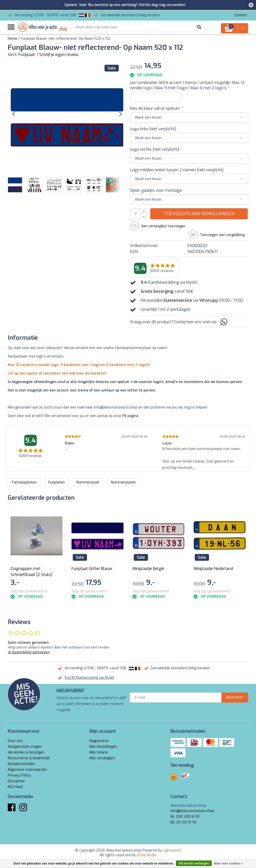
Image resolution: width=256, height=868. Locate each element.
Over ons (15, 741)
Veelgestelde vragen (25, 747)
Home (12, 39)
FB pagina (130, 416)
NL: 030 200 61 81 (185, 817)
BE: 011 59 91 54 (184, 822)
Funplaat (27, 55)
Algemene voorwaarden (27, 770)
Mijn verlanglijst (102, 758)
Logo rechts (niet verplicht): (155, 149)
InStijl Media (146, 855)
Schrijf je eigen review (59, 55)
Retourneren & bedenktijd (29, 758)
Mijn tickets (99, 752)
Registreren (99, 741)
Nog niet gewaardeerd (29, 591)
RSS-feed (15, 787)
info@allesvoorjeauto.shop (192, 811)
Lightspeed (172, 850)
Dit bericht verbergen (194, 863)
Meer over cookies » (228, 863)
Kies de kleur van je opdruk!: (156, 108)
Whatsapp (209, 300)
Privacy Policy (19, 775)
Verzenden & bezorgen (26, 752)
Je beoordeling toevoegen (29, 652)
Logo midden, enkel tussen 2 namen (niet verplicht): (177, 170)
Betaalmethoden (21, 764)
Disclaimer (16, 781)
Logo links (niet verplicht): (153, 129)
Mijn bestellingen (103, 747)
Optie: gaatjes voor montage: (156, 190)
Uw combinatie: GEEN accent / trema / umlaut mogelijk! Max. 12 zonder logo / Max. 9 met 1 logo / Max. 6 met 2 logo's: (187, 85)
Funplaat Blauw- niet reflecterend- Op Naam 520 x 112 (65, 39)
